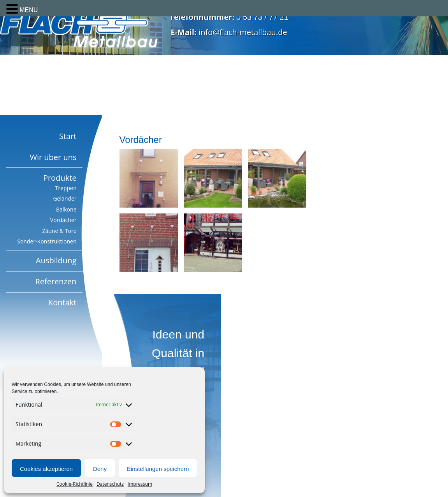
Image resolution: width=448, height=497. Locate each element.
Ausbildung (56, 260)
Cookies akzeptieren (46, 469)
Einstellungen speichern (158, 469)
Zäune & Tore (59, 231)
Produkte (60, 178)
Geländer (65, 198)
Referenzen (56, 281)
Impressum (140, 484)
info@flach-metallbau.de (243, 32)
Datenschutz (110, 484)
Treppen (66, 188)
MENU (29, 10)
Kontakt (62, 302)
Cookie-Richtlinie (75, 484)
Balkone (66, 209)
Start (68, 136)
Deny (100, 469)
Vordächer (63, 220)
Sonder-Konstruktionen (47, 241)
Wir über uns (53, 157)
